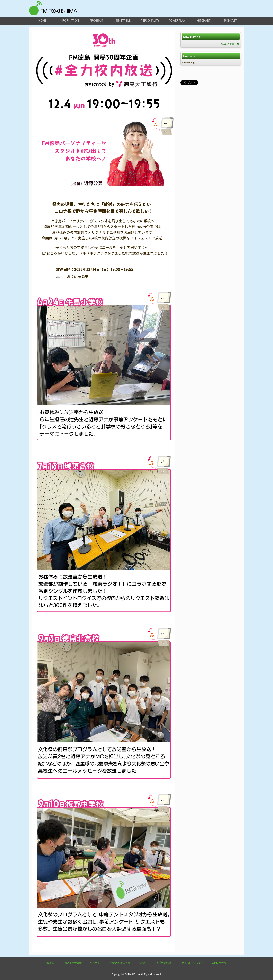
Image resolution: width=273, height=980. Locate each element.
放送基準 (95, 963)
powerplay (177, 20)
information (69, 20)
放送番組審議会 (73, 963)
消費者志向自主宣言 (119, 963)
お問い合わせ (219, 963)
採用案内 (143, 963)
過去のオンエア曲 (230, 44)
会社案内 (51, 963)
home (43, 20)
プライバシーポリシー (191, 963)
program (96, 20)
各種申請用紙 (164, 963)
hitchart (204, 20)
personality (150, 20)
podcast (231, 20)
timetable (123, 20)
